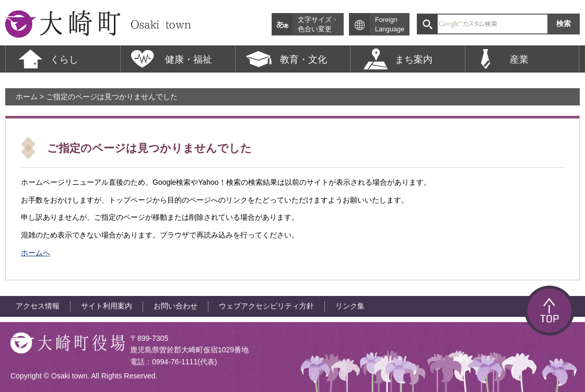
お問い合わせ (175, 306)
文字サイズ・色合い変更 (318, 25)
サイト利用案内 (107, 306)
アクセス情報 (38, 306)
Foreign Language (390, 25)
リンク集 (350, 306)
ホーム (27, 97)
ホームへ (36, 253)
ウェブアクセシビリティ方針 (266, 306)
